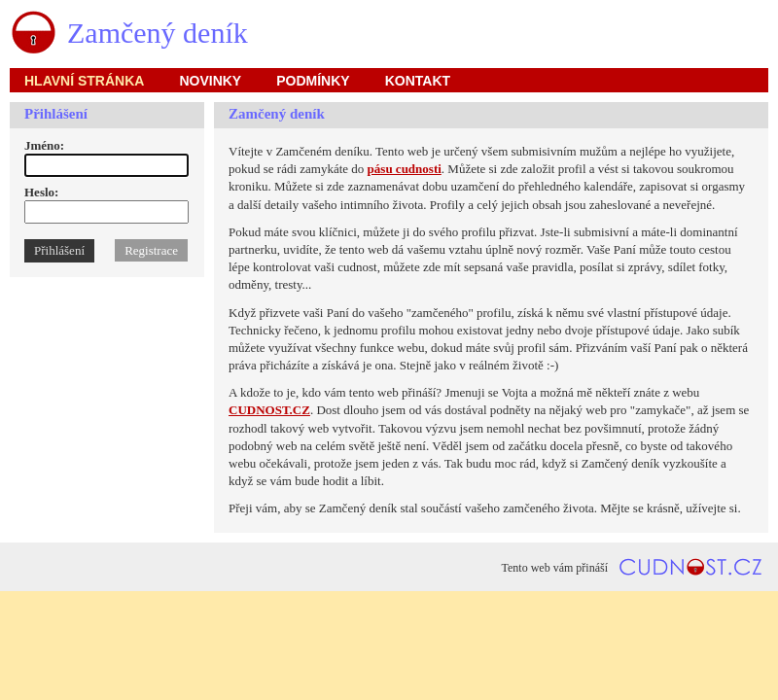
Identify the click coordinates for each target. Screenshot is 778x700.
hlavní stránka (84, 81)
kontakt (418, 81)
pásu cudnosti (405, 169)
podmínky (313, 81)
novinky (210, 81)
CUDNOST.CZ (269, 410)
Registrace (151, 250)
